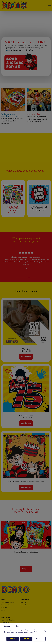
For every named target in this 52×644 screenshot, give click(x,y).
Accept (13, 639)
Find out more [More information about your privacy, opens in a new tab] (29, 633)
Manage (39, 639)
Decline (26, 639)
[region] (26, 634)
